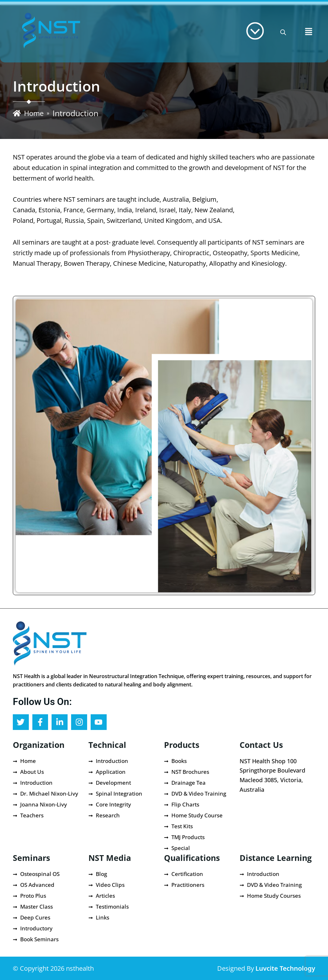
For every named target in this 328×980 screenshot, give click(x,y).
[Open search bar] (283, 32)
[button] (309, 32)
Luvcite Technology (285, 968)
